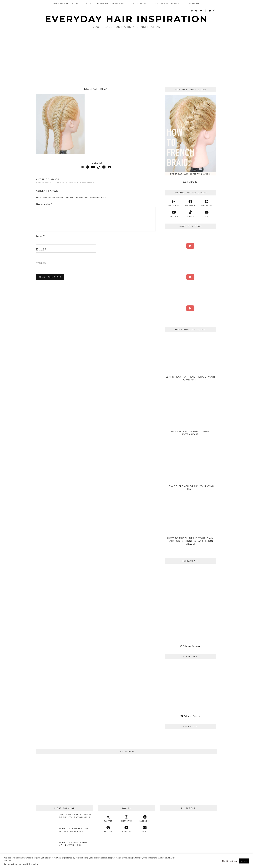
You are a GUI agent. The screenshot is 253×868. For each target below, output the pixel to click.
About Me (194, 4)
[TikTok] (206, 11)
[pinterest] (207, 203)
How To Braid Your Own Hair (105, 4)
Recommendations (167, 4)
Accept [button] (244, 861)
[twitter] (108, 819)
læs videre (190, 182)
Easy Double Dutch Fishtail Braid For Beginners (65, 181)
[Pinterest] (196, 11)
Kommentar (44, 204)
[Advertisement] (126, 58)
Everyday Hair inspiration (126, 19)
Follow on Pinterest (190, 716)
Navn (40, 236)
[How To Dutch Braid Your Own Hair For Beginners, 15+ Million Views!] (190, 525)
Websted (41, 263)
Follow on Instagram (190, 646)
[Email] (109, 167)
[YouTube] (201, 11)
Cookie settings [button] (229, 861)
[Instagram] (192, 11)
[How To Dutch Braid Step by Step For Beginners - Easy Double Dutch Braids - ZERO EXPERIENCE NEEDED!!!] (190, 308)
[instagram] (174, 203)
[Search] (215, 11)
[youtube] (174, 214)
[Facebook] (210, 11)
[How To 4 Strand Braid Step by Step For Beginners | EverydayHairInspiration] (190, 246)
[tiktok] (190, 214)
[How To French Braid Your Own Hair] (190, 470)
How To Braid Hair (66, 4)
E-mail (41, 249)
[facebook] (190, 203)
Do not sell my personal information (21, 864)
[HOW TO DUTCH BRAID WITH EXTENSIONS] (190, 416)
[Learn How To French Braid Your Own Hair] (190, 361)
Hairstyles (140, 4)
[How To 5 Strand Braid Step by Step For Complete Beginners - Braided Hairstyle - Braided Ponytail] (190, 277)
